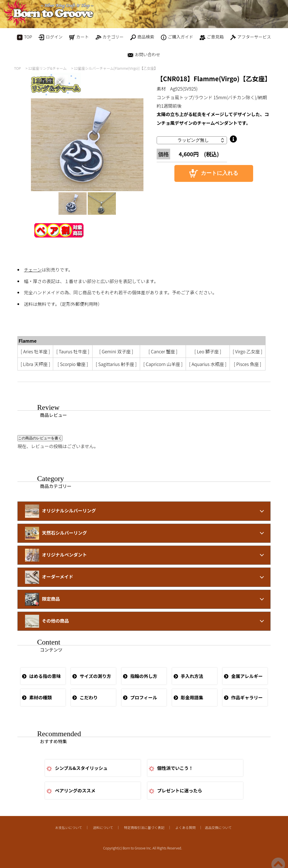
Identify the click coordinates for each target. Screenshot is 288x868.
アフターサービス (251, 37)
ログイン (50, 37)
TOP (24, 37)
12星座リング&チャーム (47, 68)
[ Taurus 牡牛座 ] (73, 351)
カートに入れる (214, 173)
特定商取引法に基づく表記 (144, 827)
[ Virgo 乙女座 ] (248, 351)
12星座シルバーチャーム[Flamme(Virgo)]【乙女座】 (116, 68)
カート (79, 37)
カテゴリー (110, 38)
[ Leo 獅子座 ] (208, 351)
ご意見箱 (212, 37)
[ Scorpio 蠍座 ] (73, 364)
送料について (103, 827)
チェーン (33, 270)
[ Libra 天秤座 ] (35, 364)
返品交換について (218, 827)
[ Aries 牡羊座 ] (35, 351)
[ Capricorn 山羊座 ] (163, 364)
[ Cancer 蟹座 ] (163, 351)
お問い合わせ (144, 55)
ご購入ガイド (177, 37)
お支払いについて (69, 827)
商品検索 (142, 37)
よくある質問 (185, 827)
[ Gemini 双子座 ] (116, 351)
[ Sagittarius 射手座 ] (116, 364)
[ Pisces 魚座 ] (247, 364)
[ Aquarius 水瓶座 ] (208, 364)
